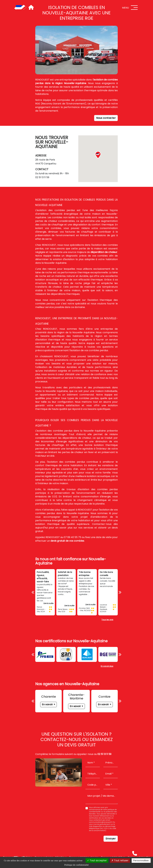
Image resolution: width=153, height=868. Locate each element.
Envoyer (111, 839)
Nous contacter (106, 118)
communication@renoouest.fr (101, 822)
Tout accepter (97, 860)
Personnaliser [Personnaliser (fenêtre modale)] (141, 860)
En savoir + (49, 704)
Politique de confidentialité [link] (76, 865)
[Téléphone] (135, 853)
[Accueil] (20, 7)
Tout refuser (120, 860)
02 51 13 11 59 (42, 177)
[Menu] (134, 8)
